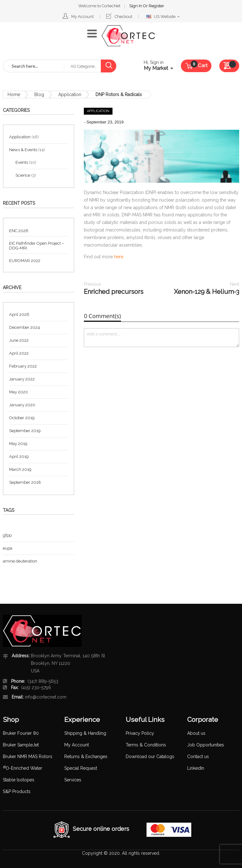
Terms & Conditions (146, 745)
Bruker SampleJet (21, 745)
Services (73, 780)
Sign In (136, 6)
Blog (39, 94)
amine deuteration (20, 561)
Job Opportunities (206, 745)
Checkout (124, 17)
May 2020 (19, 392)
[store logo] (128, 36)
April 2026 (19, 314)
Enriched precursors (114, 288)
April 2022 (19, 353)
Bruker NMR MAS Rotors (28, 757)
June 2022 (19, 340)
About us (196, 733)
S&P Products (17, 791)
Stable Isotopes (19, 780)
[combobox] (34, 66)
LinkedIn (196, 768)
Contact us (198, 757)
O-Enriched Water (23, 768)
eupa (8, 548)
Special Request (81, 768)
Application (70, 94)
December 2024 (25, 327)
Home (14, 94)
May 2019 (18, 444)
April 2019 (19, 457)
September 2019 (25, 431)
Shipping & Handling (85, 733)
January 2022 (22, 379)
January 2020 (22, 405)
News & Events (24, 150)
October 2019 (22, 418)
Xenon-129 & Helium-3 (207, 288)
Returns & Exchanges (86, 757)
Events (22, 162)
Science (23, 175)
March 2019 (20, 469)
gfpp (7, 535)
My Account (82, 17)
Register (156, 6)
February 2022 (23, 366)
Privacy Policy (140, 733)
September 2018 (25, 482)
